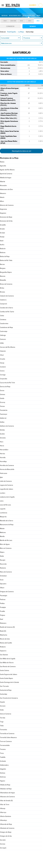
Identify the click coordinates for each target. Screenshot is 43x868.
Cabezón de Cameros (7, 296)
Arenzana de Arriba (6, 221)
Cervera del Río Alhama (8, 347)
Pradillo (2, 611)
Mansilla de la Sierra (7, 521)
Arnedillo (3, 225)
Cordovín (3, 367)
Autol (2, 241)
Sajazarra (3, 651)
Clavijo (2, 363)
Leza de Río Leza (5, 505)
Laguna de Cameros (6, 485)
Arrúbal (2, 233)
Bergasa (3, 268)
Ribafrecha (4, 635)
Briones (2, 292)
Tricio (2, 753)
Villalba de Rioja (5, 785)
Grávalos (3, 438)
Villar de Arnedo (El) (6, 801)
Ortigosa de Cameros (7, 592)
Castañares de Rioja (6, 327)
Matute (2, 529)
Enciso (2, 391)
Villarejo (3, 808)
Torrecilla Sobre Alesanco (8, 737)
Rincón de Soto (5, 639)
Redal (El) (3, 631)
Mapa (38, 16)
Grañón (2, 434)
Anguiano (3, 213)
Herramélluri (4, 450)
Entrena (3, 394)
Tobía (2, 726)
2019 (5, 21)
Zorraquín (3, 848)
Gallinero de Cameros (7, 426)
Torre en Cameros (6, 741)
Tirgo (2, 722)
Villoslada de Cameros (7, 828)
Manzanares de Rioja (7, 525)
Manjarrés (3, 517)
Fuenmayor (4, 414)
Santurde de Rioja (6, 690)
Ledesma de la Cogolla (7, 497)
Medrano (3, 532)
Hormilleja (3, 461)
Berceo (2, 264)
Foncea (2, 406)
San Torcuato (4, 686)
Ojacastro (3, 584)
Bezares (3, 276)
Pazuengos (4, 596)
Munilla (2, 536)
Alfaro (2, 201)
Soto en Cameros (6, 714)
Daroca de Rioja (5, 387)
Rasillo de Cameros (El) (7, 627)
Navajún (3, 560)
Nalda (2, 556)
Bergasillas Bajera (6, 272)
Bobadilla (3, 280)
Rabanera (3, 623)
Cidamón (3, 351)
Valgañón (3, 769)
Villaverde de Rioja (6, 824)
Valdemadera (4, 765)
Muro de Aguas (5, 544)
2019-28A (13, 21)
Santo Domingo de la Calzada (9, 682)
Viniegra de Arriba (6, 836)
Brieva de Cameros (6, 284)
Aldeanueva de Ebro (6, 189)
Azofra (2, 245)
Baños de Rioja (5, 256)
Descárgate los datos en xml (21, 151)
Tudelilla (3, 757)
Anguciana (3, 209)
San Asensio (4, 655)
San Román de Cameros (8, 667)
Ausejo (2, 237)
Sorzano (3, 706)
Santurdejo (4, 694)
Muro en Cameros (6, 548)
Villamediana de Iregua (7, 793)
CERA (2, 343)
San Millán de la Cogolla (8, 659)
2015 (30, 21)
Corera (2, 371)
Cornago (3, 375)
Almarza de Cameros (7, 205)
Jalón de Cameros (6, 481)
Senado (33, 26)
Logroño (3, 509)
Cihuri (2, 355)
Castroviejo (4, 331)
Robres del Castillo (6, 643)
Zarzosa (3, 844)
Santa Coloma (5, 670)
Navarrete (3, 564)
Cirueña (3, 359)
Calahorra (3, 300)
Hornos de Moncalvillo (7, 469)
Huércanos (4, 473)
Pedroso (3, 599)
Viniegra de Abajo (6, 832)
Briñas (2, 288)
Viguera (3, 781)
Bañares (3, 253)
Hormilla (3, 458)
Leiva (2, 501)
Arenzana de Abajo (6, 217)
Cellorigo (3, 335)
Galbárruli (3, 418)
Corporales (4, 379)
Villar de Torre (5, 805)
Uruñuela (3, 761)
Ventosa (3, 773)
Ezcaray (3, 402)
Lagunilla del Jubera (7, 489)
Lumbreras (4, 513)
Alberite (3, 182)
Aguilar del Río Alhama (7, 170)
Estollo (2, 398)
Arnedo (2, 229)
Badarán (3, 249)
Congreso (10, 26)
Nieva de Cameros (6, 572)
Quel (1, 619)
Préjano (3, 615)
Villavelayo (3, 820)
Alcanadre (3, 185)
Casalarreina (4, 323)
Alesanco (3, 193)
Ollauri (2, 588)
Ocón (2, 580)
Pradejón (3, 607)
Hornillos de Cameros (7, 465)
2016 (21, 21)
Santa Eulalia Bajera (6, 678)
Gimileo (2, 430)
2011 (38, 21)
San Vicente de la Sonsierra (9, 698)
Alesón (2, 197)
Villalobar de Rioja (6, 789)
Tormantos (3, 730)
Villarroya (3, 812)
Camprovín (3, 304)
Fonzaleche (4, 410)
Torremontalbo (5, 745)
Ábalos (2, 162)
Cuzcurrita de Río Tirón (7, 383)
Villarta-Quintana (6, 816)
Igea (1, 477)
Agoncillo (3, 166)
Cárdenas (3, 320)
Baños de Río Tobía (6, 260)
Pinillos (2, 603)
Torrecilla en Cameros (7, 734)
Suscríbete (33, 5)
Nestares (3, 568)
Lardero (3, 493)
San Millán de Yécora (7, 663)
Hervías (2, 454)
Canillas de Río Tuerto (7, 312)
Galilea (2, 422)
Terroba (3, 718)
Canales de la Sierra (6, 308)
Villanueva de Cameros (7, 797)
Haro (2, 442)
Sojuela (2, 702)
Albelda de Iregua (6, 178)
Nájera (2, 552)
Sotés (2, 710)
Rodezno (3, 647)
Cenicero (3, 339)
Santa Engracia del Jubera (9, 674)
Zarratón (3, 840)
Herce (2, 446)
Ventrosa (3, 777)
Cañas (2, 316)
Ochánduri (3, 576)
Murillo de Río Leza (6, 540)
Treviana (3, 749)
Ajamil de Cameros (6, 174)
